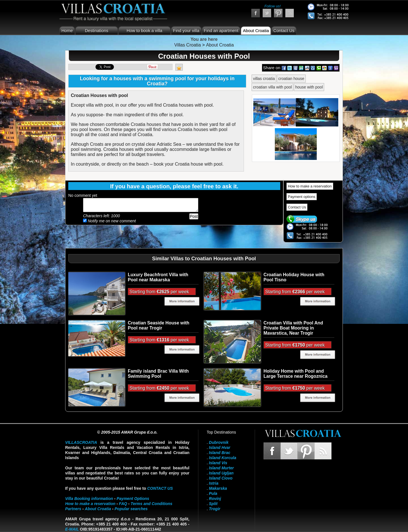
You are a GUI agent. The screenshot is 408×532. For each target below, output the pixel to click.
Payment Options (133, 499)
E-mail (72, 529)
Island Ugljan (221, 473)
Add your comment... (141, 205)
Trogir (214, 509)
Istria (213, 483)
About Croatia (256, 30)
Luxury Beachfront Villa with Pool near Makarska (158, 277)
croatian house (291, 79)
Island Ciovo (221, 478)
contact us (160, 488)
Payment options (302, 197)
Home (67, 30)
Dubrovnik (219, 442)
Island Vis (218, 463)
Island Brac (219, 453)
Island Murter (221, 468)
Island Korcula (222, 458)
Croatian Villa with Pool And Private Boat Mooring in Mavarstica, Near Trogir (293, 328)
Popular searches (131, 509)
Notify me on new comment (110, 221)
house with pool (309, 87)
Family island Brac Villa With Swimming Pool (158, 374)
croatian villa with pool (272, 87)
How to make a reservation (310, 186)
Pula (213, 493)
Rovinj (215, 499)
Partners (73, 509)
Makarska (218, 488)
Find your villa (186, 30)
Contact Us (284, 30)
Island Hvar (219, 447)
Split (213, 504)
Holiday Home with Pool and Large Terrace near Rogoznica (296, 374)
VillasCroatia (81, 442)
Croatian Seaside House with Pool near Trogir (159, 325)
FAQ (123, 504)
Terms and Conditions (151, 504)
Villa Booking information (89, 499)
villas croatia (264, 79)
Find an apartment (221, 30)
